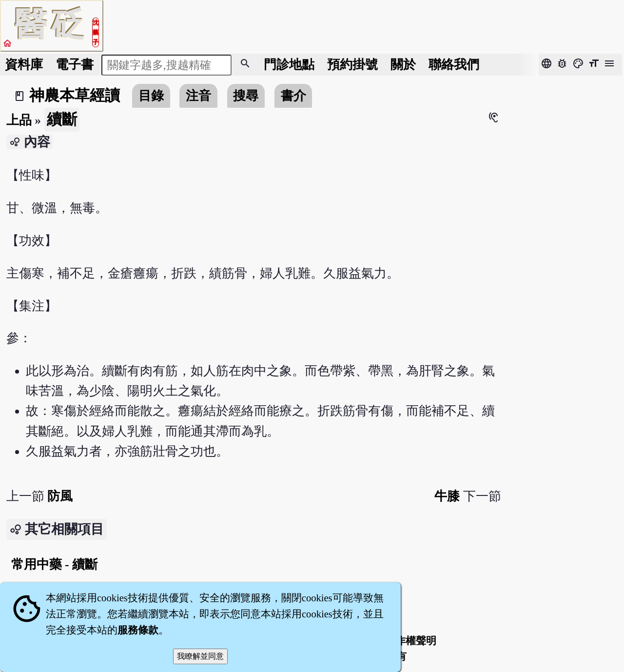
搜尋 (246, 96)
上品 (19, 120)
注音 (198, 96)
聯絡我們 (454, 65)
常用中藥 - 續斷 (54, 564)
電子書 (75, 65)
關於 (403, 65)
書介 (293, 96)
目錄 (151, 96)
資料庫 (24, 65)
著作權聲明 (411, 641)
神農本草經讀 (75, 96)
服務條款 (138, 630)
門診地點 (289, 65)
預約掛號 (352, 65)
